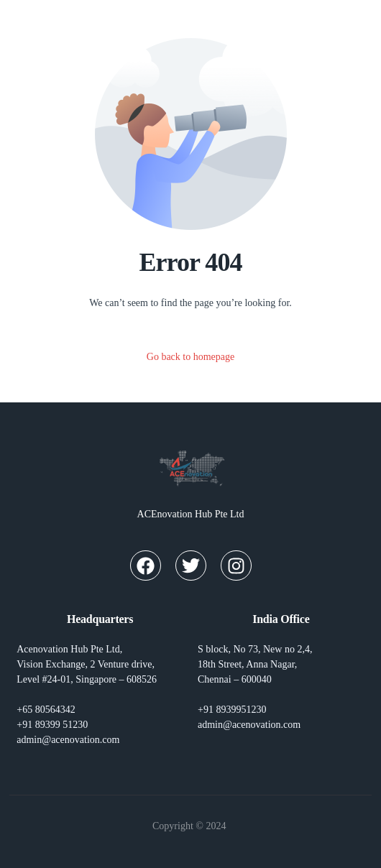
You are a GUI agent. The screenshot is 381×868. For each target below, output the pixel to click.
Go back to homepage (190, 357)
